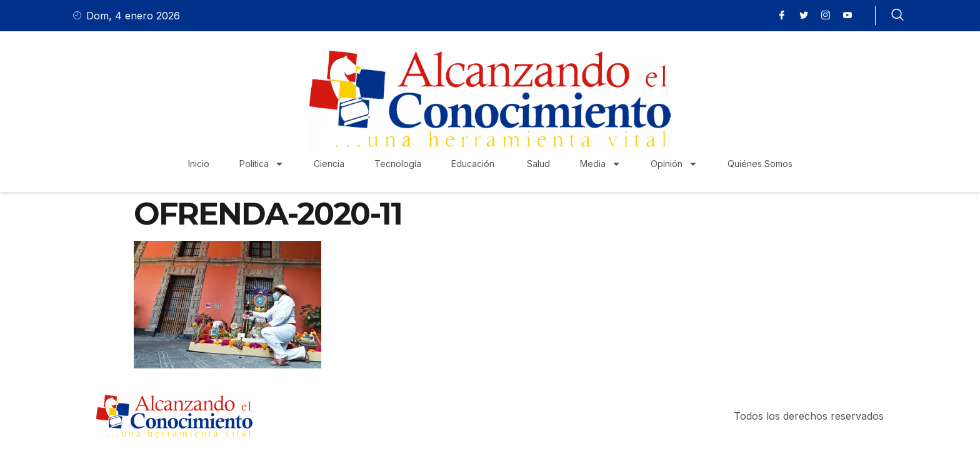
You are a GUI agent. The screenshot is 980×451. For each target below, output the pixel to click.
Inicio (199, 164)
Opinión (674, 164)
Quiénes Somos (760, 164)
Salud (538, 164)
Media (600, 164)
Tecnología (398, 164)
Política (262, 164)
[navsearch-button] (897, 16)
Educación (474, 164)
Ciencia (329, 164)
